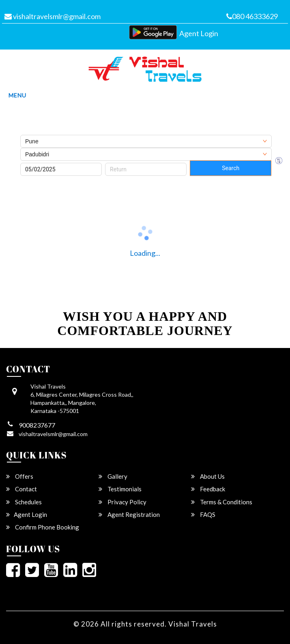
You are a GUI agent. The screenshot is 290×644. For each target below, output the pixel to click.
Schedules (24, 502)
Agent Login (199, 33)
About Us (208, 476)
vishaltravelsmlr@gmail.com (53, 16)
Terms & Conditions (222, 502)
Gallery (113, 476)
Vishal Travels (193, 624)
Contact (21, 489)
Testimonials (120, 489)
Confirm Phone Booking (43, 527)
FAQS (203, 514)
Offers (20, 476)
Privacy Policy (122, 502)
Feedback (208, 489)
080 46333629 (252, 16)
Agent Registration (129, 514)
